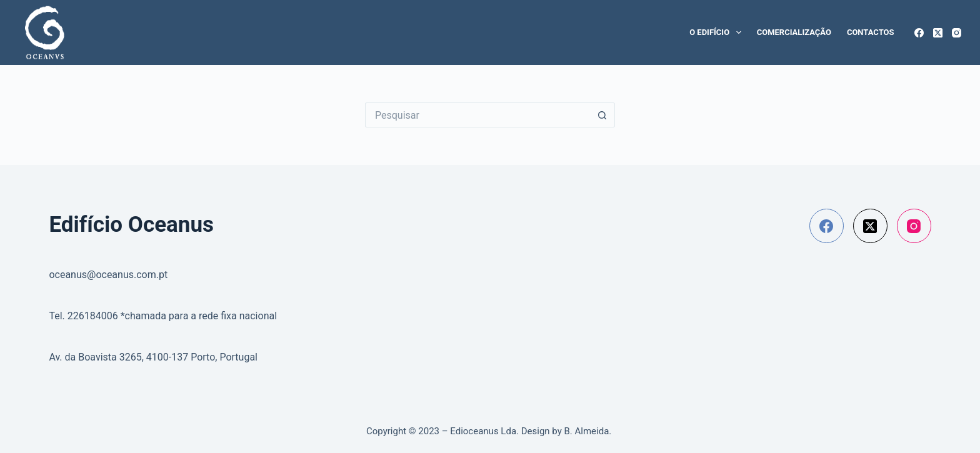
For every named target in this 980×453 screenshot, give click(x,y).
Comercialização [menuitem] (794, 32)
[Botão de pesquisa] (602, 115)
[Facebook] (919, 33)
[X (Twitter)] (938, 33)
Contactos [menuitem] (871, 32)
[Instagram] (957, 33)
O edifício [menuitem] (718, 32)
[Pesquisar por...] (477, 115)
